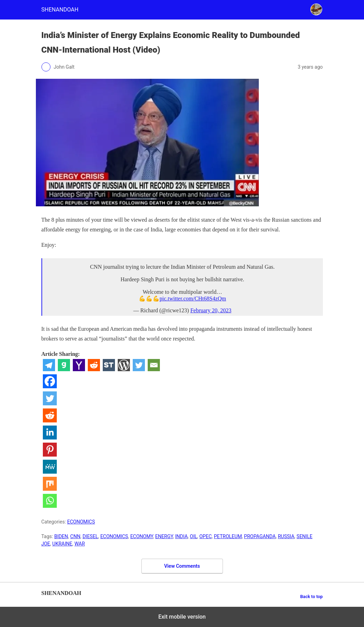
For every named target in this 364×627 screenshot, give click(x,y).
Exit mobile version (182, 617)
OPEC (206, 536)
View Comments (182, 566)
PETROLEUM (228, 536)
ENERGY (164, 536)
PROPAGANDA (260, 536)
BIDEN (61, 536)
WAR (80, 544)
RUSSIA (286, 536)
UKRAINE (62, 544)
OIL (193, 536)
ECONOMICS (81, 522)
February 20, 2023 (211, 310)
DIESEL (90, 536)
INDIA (181, 536)
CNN (75, 536)
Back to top (312, 597)
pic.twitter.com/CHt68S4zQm (193, 299)
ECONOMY (142, 536)
